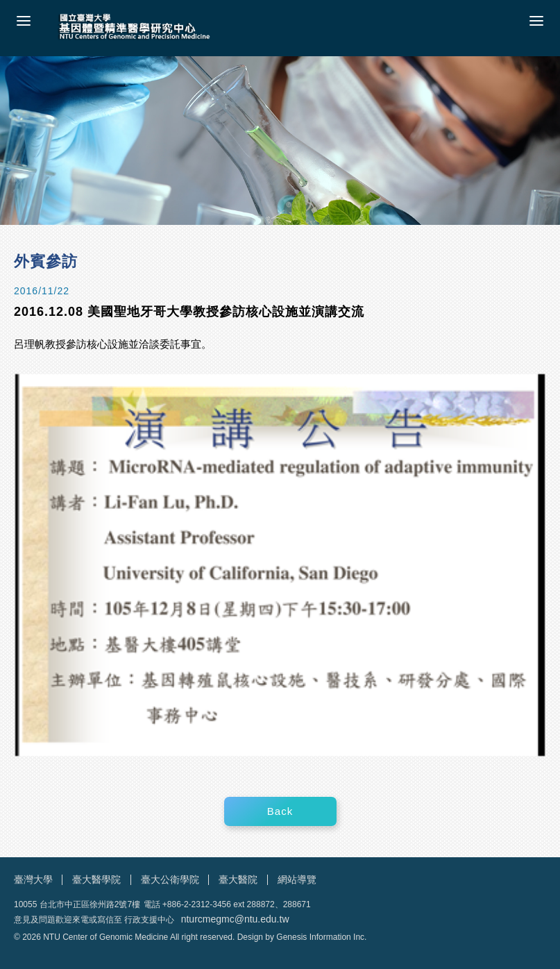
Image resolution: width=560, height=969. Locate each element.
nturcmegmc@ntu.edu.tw (235, 919)
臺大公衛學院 (170, 879)
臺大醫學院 (96, 879)
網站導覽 (297, 879)
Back (280, 811)
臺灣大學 (33, 879)
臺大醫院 (238, 879)
